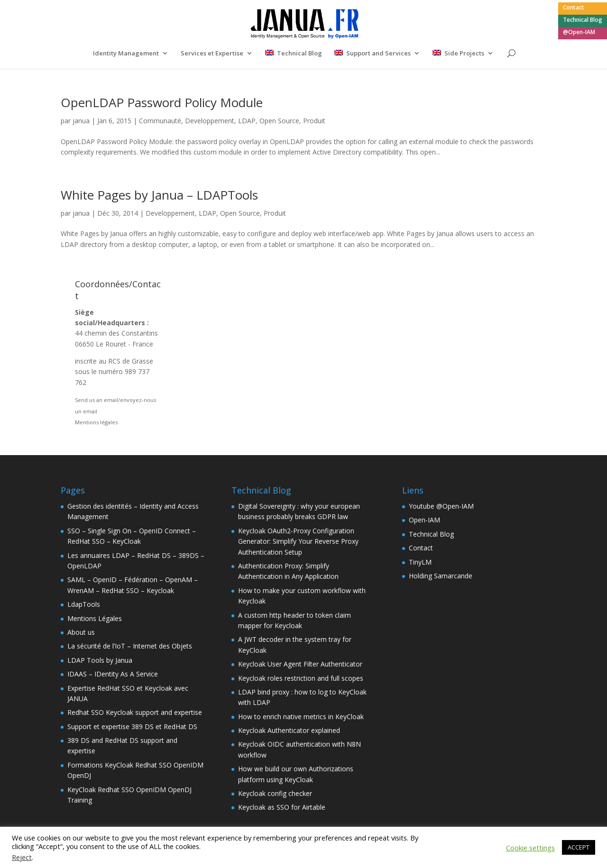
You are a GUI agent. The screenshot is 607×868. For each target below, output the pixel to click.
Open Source (279, 121)
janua (81, 121)
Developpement (210, 121)
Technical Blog (583, 20)
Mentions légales (96, 422)
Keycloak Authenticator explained (289, 730)
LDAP (247, 121)
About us (81, 632)
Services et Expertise (212, 54)
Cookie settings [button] (530, 848)
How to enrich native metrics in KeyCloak (301, 717)
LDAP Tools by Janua (100, 660)
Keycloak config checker (275, 793)
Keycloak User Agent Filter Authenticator (300, 664)
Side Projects (464, 54)
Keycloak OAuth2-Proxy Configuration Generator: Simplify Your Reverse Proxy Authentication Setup (298, 541)
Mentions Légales (95, 618)
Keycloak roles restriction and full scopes (301, 678)
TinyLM (420, 562)
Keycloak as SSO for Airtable (282, 807)
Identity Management (126, 54)
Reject (22, 857)
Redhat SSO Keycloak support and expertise (135, 712)
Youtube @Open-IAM (441, 506)
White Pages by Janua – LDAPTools (159, 195)
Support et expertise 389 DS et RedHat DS (132, 726)
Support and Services (378, 54)
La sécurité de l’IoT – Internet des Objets (130, 646)
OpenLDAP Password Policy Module (162, 102)
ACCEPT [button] (579, 847)
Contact (574, 8)
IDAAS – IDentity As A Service (113, 674)
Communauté (160, 121)
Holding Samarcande (441, 576)
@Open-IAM (579, 33)
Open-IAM (424, 520)
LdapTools (84, 604)
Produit (314, 121)
